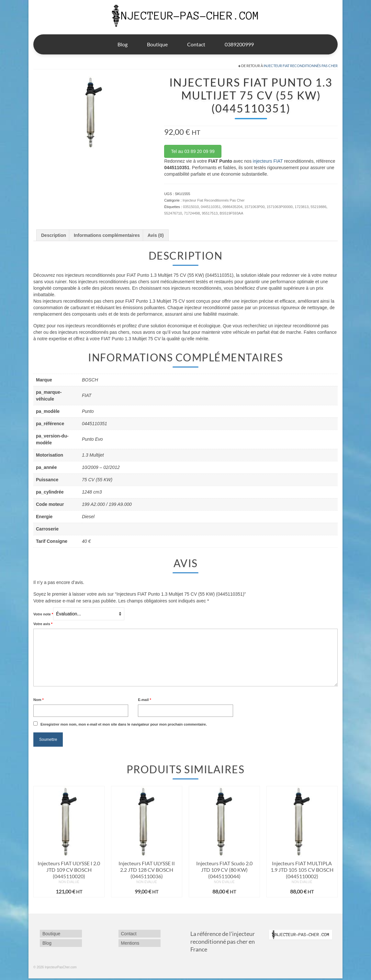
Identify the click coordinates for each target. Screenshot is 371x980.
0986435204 (233, 207)
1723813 (302, 207)
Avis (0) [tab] (156, 235)
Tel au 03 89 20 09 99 (193, 151)
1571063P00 (254, 207)
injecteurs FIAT (268, 161)
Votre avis (43, 624)
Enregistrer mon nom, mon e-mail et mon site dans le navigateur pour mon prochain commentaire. (124, 724)
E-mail (144, 700)
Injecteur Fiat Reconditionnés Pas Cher (301, 66)
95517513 (210, 213)
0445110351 (211, 207)
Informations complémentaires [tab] (107, 235)
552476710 (173, 213)
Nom (39, 700)
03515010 (191, 207)
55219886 (318, 207)
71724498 (192, 213)
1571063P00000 (280, 207)
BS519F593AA (232, 213)
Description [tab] (54, 235)
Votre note (43, 614)
